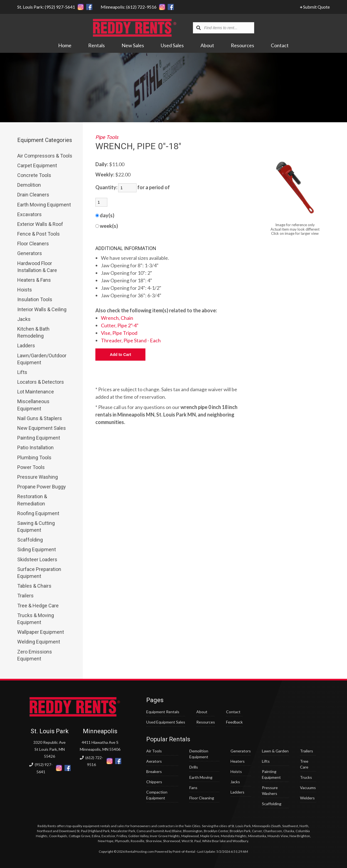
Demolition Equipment (199, 754)
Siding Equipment (37, 549)
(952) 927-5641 (41, 768)
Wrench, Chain (117, 318)
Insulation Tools (35, 299)
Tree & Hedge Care (38, 606)
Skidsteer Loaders (37, 559)
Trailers (25, 596)
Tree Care (304, 764)
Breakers (154, 771)
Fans (193, 788)
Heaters (238, 761)
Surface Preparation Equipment (39, 573)
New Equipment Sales (42, 428)
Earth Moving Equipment (44, 205)
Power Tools (31, 467)
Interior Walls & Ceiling (42, 309)
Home (65, 45)
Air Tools (154, 751)
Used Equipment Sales (166, 722)
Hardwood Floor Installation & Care (37, 267)
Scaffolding (30, 540)
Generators (30, 253)
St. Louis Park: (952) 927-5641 (46, 7)
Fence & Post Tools (39, 234)
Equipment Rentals (163, 712)
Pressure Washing (38, 477)
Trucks (306, 777)
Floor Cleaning (202, 798)
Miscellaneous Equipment (33, 405)
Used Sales (173, 45)
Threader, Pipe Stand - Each (131, 340)
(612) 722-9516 (91, 761)
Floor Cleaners (33, 244)
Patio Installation (35, 447)
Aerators (154, 761)
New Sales (133, 45)
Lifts (22, 372)
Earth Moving (201, 777)
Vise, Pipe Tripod (119, 333)
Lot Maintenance (36, 392)
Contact (280, 45)
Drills (194, 767)
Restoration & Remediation (32, 500)
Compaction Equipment (157, 795)
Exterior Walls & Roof (40, 224)
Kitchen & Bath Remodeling (33, 332)
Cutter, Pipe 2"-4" (120, 325)
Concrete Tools (34, 175)
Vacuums (308, 788)
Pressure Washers (270, 790)
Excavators (29, 214)
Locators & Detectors (41, 382)
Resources (243, 45)
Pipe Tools (107, 137)
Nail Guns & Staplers (40, 418)
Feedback (234, 722)
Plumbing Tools (34, 457)
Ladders (26, 346)
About (208, 45)
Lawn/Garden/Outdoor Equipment (42, 359)
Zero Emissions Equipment (35, 655)
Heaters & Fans (34, 280)
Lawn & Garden (275, 751)
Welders (307, 798)
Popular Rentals (168, 739)
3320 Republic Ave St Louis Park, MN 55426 (49, 749)
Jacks (24, 319)
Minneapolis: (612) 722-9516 (129, 7)
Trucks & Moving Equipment (36, 619)
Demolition (29, 185)
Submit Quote (315, 7)
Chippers (154, 782)
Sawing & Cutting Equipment (36, 527)
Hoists (25, 290)
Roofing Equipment (38, 513)
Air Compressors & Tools (45, 156)
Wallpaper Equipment (41, 632)
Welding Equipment (39, 642)
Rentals (97, 45)
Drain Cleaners (33, 195)
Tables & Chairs (34, 586)
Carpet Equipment (37, 165)
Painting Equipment (39, 438)
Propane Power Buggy (42, 487)
